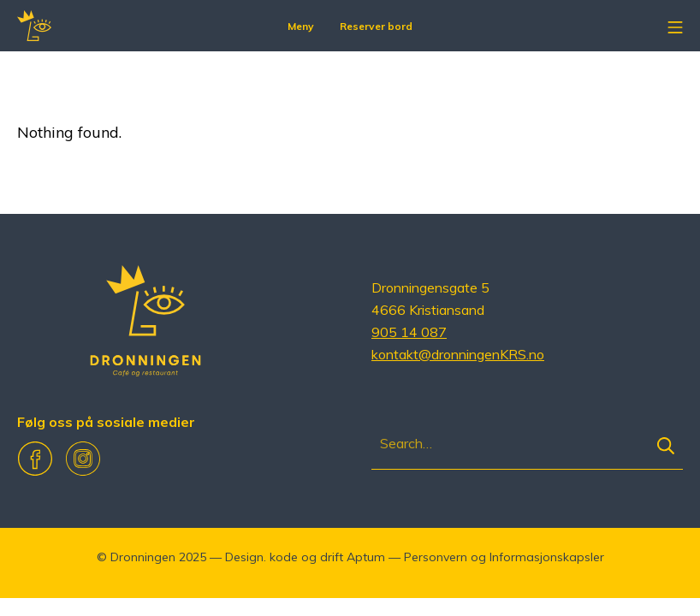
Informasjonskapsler (547, 557)
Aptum (366, 557)
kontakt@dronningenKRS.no (458, 354)
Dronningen (143, 557)
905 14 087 (409, 332)
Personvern (436, 557)
